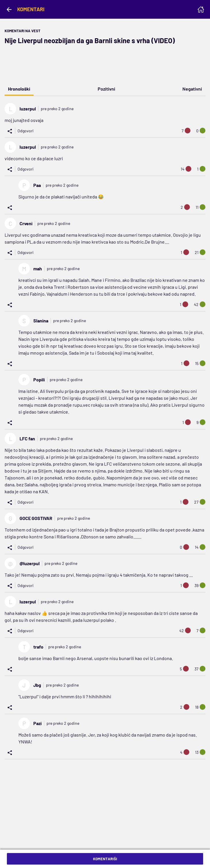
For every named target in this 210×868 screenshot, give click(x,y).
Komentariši (105, 859)
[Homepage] (201, 9)
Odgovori (26, 131)
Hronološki (19, 89)
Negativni (192, 89)
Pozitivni (106, 89)
